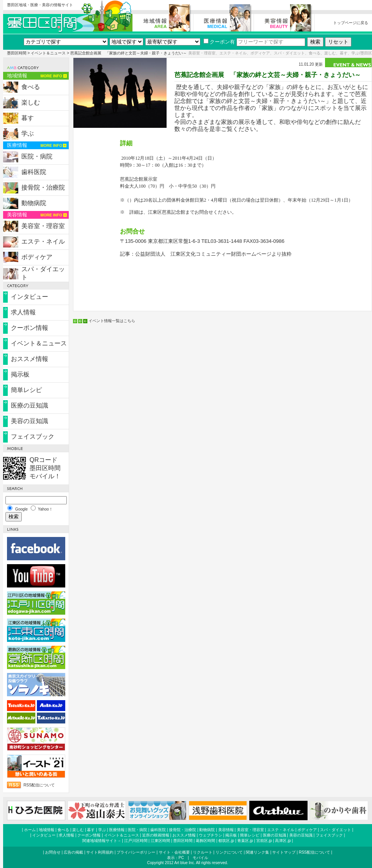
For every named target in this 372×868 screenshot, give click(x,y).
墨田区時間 (17, 53)
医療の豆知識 (30, 405)
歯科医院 (34, 172)
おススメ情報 (30, 359)
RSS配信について (39, 785)
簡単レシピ (26, 390)
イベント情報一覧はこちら (112, 321)
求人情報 (23, 312)
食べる (31, 87)
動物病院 (34, 203)
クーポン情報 (30, 328)
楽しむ (31, 102)
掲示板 (20, 374)
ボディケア (37, 257)
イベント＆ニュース (48, 53)
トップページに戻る (351, 23)
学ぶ (28, 133)
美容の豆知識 (30, 421)
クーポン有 (219, 42)
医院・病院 (37, 156)
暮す (28, 118)
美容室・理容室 (43, 226)
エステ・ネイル (43, 241)
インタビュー (30, 297)
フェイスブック (33, 437)
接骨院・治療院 (43, 187)
